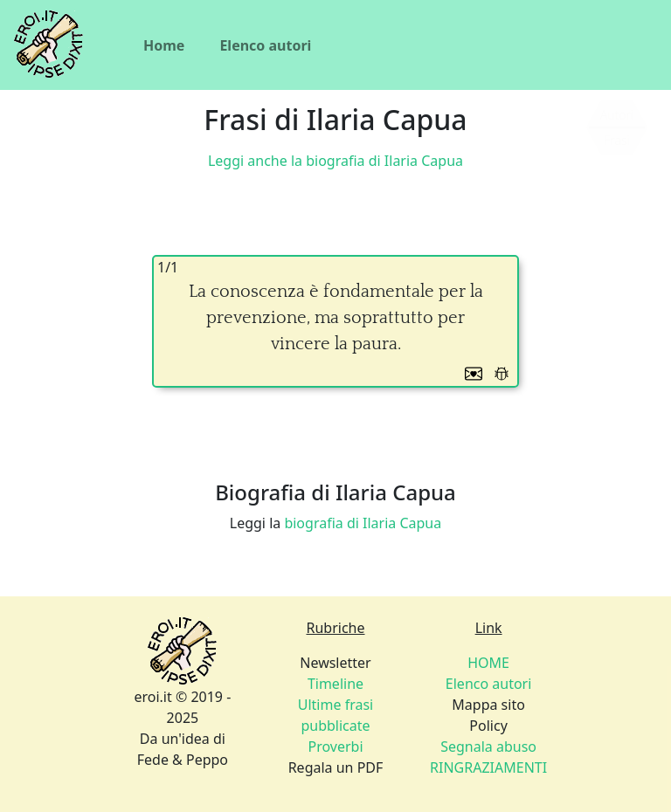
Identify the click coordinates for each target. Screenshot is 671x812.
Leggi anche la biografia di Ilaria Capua (335, 161)
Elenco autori (265, 45)
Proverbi (335, 747)
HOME (488, 663)
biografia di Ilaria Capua (363, 523)
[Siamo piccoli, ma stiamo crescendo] (617, 127)
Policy (488, 747)
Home (164, 45)
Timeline (335, 684)
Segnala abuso (488, 747)
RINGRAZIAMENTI (488, 767)
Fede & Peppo (183, 760)
